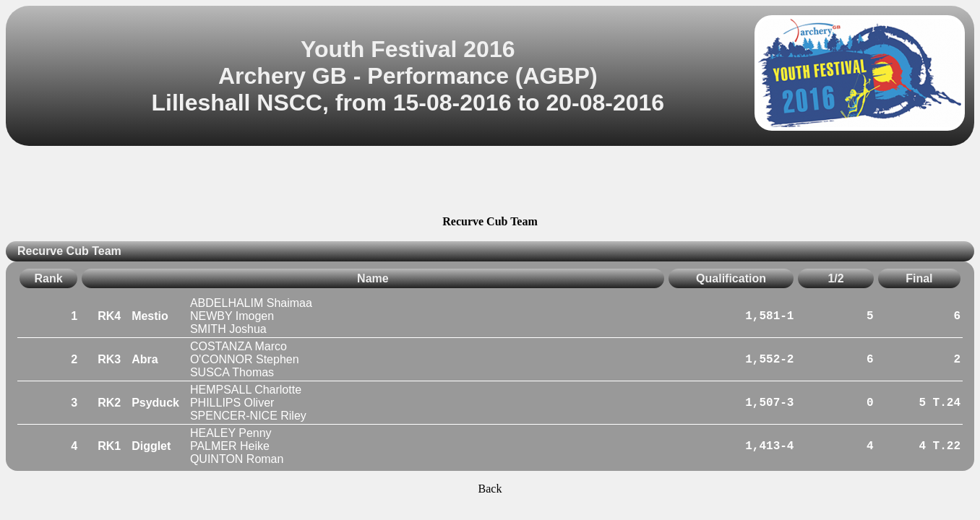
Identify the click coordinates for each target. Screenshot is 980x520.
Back (490, 489)
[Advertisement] (490, 183)
